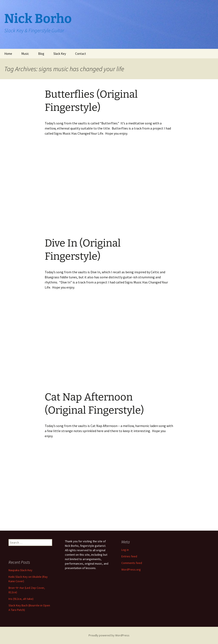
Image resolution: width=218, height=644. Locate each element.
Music (25, 54)
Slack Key (60, 54)
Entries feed (129, 556)
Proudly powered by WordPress (109, 635)
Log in (125, 550)
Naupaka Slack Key (20, 570)
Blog (41, 54)
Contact (81, 54)
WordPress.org (131, 569)
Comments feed (132, 563)
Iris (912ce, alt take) (21, 599)
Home (8, 54)
